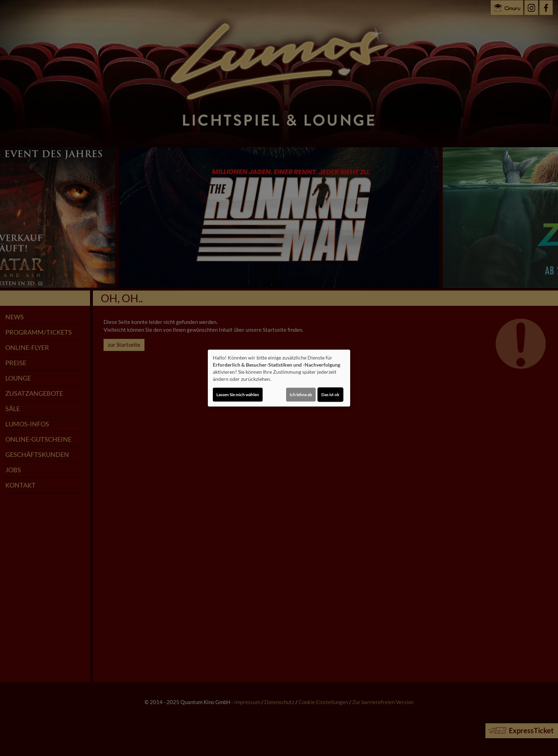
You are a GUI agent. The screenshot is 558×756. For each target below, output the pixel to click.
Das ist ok (330, 395)
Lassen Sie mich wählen (238, 395)
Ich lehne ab (301, 395)
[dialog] (279, 378)
